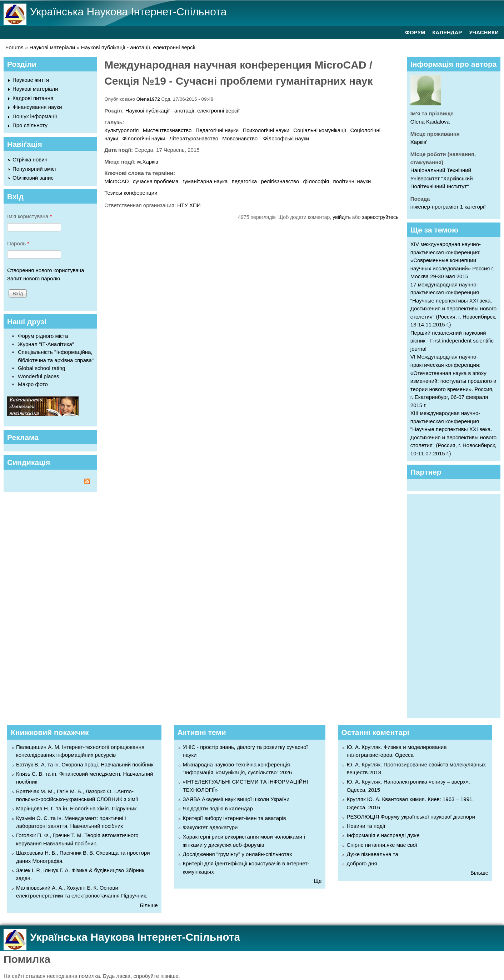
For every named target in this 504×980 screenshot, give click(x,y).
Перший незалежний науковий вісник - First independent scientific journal (452, 341)
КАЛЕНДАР (447, 32)
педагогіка (244, 181)
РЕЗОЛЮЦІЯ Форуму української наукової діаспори (411, 817)
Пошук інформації (35, 116)
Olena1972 (148, 99)
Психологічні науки (266, 130)
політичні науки (352, 181)
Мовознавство (241, 138)
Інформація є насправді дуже (383, 835)
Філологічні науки (144, 138)
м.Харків (148, 162)
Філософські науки (286, 138)
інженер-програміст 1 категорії (448, 207)
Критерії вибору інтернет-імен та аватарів (234, 818)
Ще (318, 881)
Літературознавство (194, 138)
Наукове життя (31, 80)
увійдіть (342, 217)
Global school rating (42, 368)
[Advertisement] (457, 605)
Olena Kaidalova (430, 122)
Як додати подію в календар (218, 808)
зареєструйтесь (380, 217)
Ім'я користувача (29, 216)
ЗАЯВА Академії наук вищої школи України (236, 799)
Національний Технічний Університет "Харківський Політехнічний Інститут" (442, 178)
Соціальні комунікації (320, 130)
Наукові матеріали (53, 47)
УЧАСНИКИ (484, 32)
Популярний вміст (35, 169)
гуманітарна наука (205, 181)
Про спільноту (30, 125)
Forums (14, 47)
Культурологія (121, 130)
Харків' (419, 142)
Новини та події (366, 826)
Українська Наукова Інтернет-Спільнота (128, 12)
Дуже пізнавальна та (373, 854)
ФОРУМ (415, 32)
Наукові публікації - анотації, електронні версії (138, 47)
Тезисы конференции (131, 193)
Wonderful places (39, 376)
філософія (316, 181)
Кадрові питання (33, 98)
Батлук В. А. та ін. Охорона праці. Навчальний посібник (85, 764)
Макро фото (33, 384)
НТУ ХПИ (189, 205)
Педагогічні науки (217, 130)
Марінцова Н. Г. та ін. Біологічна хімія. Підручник (76, 808)
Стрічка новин (30, 159)
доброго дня (362, 863)
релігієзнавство (280, 181)
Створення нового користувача (46, 270)
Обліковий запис (33, 178)
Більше (149, 905)
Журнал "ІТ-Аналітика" (46, 344)
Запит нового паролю (34, 278)
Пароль (18, 243)
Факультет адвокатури (210, 827)
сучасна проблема (156, 181)
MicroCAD (116, 181)
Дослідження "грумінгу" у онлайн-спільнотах (238, 854)
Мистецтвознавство (167, 130)
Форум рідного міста (43, 336)
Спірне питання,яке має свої (382, 845)
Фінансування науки (37, 107)
